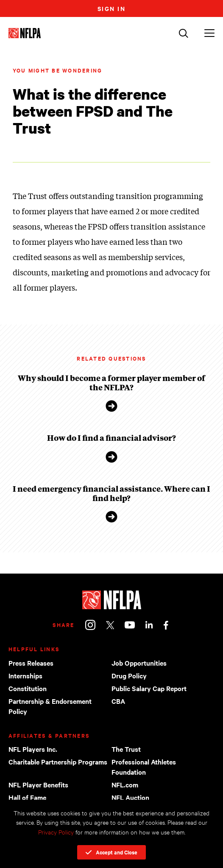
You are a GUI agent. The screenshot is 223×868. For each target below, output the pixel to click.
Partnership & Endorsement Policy (50, 706)
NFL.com (125, 784)
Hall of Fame (27, 797)
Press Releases (31, 663)
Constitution (28, 688)
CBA (118, 701)
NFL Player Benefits (38, 784)
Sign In (112, 8)
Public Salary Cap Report (149, 688)
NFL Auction (130, 797)
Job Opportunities (139, 663)
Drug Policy (129, 675)
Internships (25, 675)
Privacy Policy (56, 832)
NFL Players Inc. (33, 749)
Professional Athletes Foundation (144, 767)
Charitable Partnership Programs (58, 762)
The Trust (126, 749)
